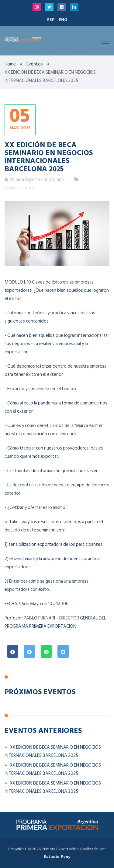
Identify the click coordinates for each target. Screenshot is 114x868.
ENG (63, 20)
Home (10, 64)
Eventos (35, 64)
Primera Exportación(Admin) (37, 180)
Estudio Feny (57, 857)
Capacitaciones (19, 188)
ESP (51, 20)
